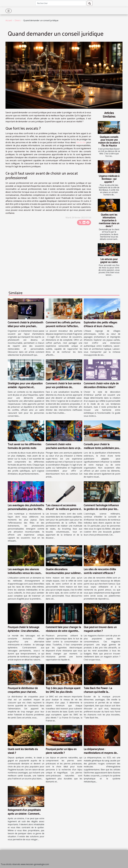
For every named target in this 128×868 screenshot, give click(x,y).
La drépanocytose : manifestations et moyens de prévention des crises (100, 753)
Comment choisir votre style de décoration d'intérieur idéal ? (101, 385)
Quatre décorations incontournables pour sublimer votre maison (63, 573)
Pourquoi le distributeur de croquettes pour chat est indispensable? (23, 692)
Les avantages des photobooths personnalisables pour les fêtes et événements (26, 509)
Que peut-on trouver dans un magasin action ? (100, 629)
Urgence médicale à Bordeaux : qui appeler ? (109, 179)
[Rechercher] (61, 3)
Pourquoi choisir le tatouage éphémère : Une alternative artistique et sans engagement (25, 631)
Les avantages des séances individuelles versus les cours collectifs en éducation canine (24, 573)
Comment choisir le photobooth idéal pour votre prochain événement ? (25, 326)
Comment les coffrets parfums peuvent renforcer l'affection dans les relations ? (63, 326)
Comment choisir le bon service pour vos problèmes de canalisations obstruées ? (63, 387)
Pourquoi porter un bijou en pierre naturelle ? (61, 751)
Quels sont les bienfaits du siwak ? (23, 751)
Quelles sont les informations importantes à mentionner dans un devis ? (109, 220)
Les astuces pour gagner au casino (109, 260)
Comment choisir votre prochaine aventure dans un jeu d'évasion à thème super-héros (64, 448)
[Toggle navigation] (9, 11)
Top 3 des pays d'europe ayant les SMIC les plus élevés (63, 690)
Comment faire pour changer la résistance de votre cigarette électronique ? (63, 631)
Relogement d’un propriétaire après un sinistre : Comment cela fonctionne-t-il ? (24, 814)
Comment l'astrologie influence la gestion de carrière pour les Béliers (101, 509)
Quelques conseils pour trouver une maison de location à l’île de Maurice (109, 141)
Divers (18, 20)
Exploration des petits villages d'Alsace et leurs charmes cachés (100, 326)
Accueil (9, 20)
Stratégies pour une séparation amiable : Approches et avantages (25, 387)
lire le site (81, 142)
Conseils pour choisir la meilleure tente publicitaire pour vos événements (102, 448)
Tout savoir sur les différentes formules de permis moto (25, 446)
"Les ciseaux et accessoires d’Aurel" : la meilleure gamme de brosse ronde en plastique (64, 509)
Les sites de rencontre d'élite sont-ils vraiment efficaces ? (100, 571)
